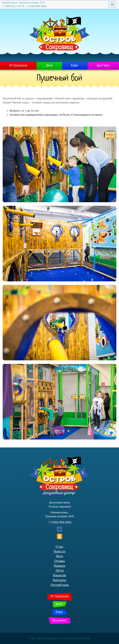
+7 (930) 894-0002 (59, 522)
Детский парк (59, 585)
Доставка (103, 66)
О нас (59, 547)
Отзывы (60, 561)
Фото (59, 556)
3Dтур (59, 571)
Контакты (59, 580)
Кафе (75, 66)
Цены (49, 66)
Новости (59, 551)
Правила (59, 566)
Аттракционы (18, 66)
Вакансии (59, 575)
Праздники (59, 621)
